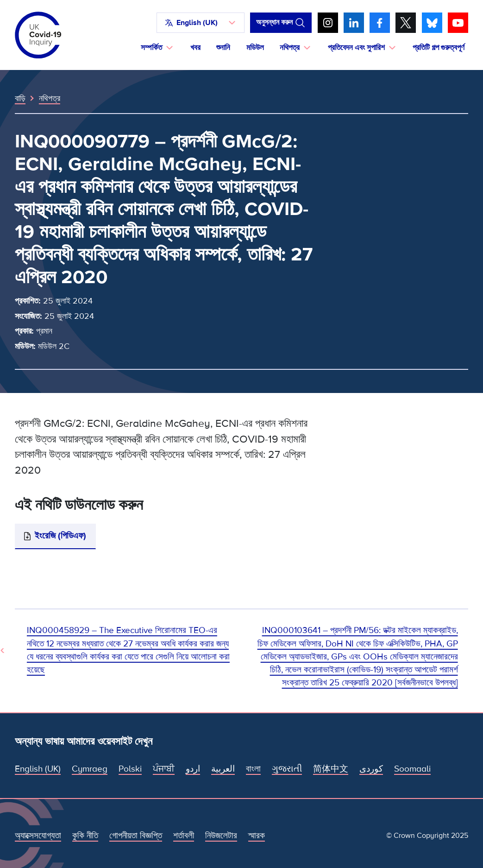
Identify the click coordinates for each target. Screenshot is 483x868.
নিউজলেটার (221, 836)
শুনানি (223, 48)
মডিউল (255, 48)
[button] (201, 23)
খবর (195, 48)
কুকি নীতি (85, 836)
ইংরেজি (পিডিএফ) (60, 536)
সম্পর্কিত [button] (151, 48)
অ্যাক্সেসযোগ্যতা (38, 836)
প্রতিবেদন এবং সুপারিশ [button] (356, 48)
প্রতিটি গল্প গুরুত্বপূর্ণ (439, 48)
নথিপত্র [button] (290, 48)
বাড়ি (20, 98)
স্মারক (257, 836)
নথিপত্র (50, 98)
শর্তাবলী (184, 836)
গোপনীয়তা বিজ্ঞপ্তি (136, 836)
